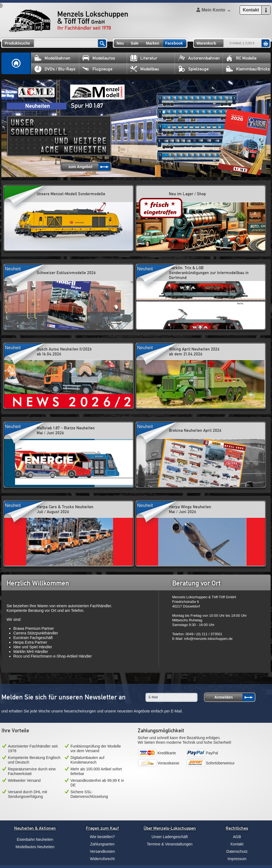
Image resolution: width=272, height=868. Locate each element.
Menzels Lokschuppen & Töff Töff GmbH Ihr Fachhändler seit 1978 (68, 21)
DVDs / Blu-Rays (55, 69)
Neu (120, 43)
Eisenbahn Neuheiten (35, 839)
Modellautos (99, 58)
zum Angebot (80, 167)
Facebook (174, 43)
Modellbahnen (52, 58)
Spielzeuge (193, 69)
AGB (237, 837)
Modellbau (145, 69)
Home (16, 63)
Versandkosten (102, 851)
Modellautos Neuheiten (35, 847)
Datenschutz (237, 851)
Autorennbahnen (199, 58)
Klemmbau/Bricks (248, 69)
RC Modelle (241, 58)
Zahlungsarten (102, 844)
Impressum (237, 859)
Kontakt (237, 844)
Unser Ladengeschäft (170, 837)
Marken (152, 43)
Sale (135, 43)
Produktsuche (17, 43)
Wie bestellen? (102, 837)
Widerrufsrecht (102, 859)
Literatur (144, 58)
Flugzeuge (97, 69)
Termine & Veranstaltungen (170, 844)
